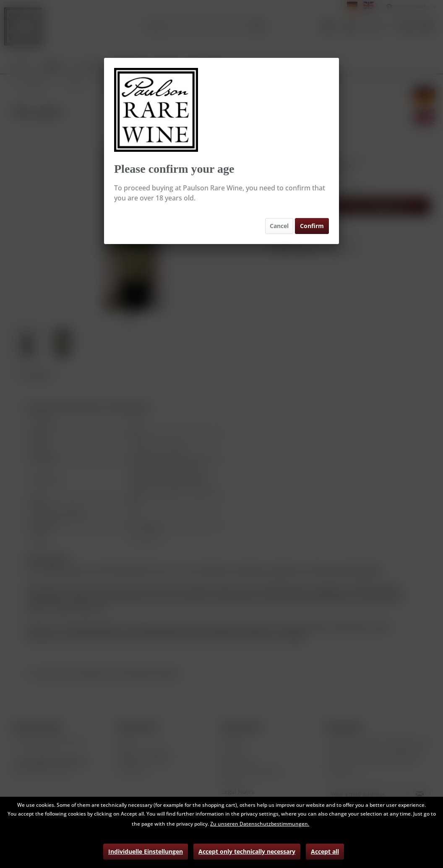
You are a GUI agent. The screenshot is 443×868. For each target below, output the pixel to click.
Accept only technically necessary (247, 851)
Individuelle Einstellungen (146, 851)
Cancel (279, 226)
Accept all (325, 851)
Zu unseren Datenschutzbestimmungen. (260, 824)
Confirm (312, 226)
